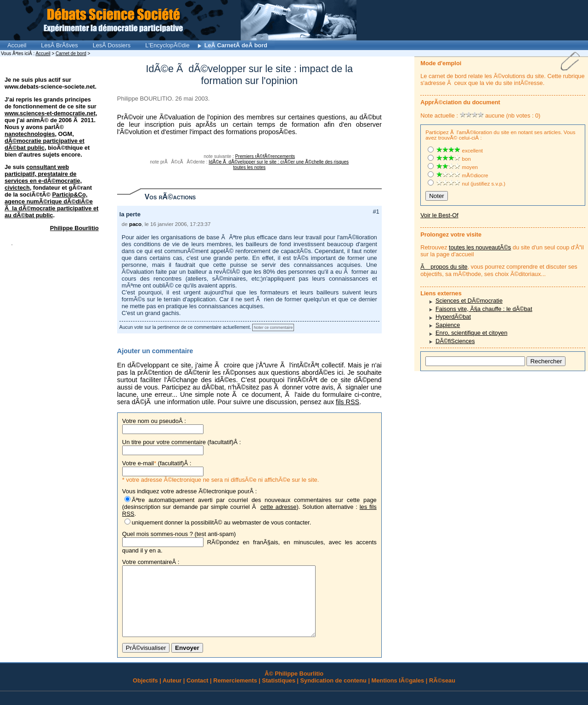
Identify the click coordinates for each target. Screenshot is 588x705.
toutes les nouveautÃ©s (480, 247)
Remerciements (235, 694)
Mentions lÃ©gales (398, 694)
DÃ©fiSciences (455, 341)
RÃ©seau (442, 694)
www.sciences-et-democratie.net (50, 113)
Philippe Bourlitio (74, 228)
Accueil (17, 45)
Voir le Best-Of (439, 215)
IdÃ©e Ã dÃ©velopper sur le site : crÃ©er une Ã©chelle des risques (279, 162)
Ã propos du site (444, 267)
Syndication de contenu (334, 694)
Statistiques (279, 694)
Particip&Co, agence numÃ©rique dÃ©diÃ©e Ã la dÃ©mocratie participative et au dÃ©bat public (51, 205)
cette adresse (279, 507)
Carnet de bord (71, 54)
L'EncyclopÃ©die (167, 45)
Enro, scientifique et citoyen (472, 333)
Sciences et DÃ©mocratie (469, 301)
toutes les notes (250, 167)
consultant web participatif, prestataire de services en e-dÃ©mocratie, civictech (43, 177)
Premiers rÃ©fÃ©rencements (265, 156)
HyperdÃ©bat (453, 317)
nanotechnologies (30, 134)
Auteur (172, 694)
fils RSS (348, 402)
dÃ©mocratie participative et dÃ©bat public (45, 144)
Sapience (448, 325)
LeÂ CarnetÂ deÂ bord (236, 45)
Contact (198, 694)
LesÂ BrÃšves (59, 45)
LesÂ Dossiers (112, 45)
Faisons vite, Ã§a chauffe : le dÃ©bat (484, 309)
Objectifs (145, 694)
